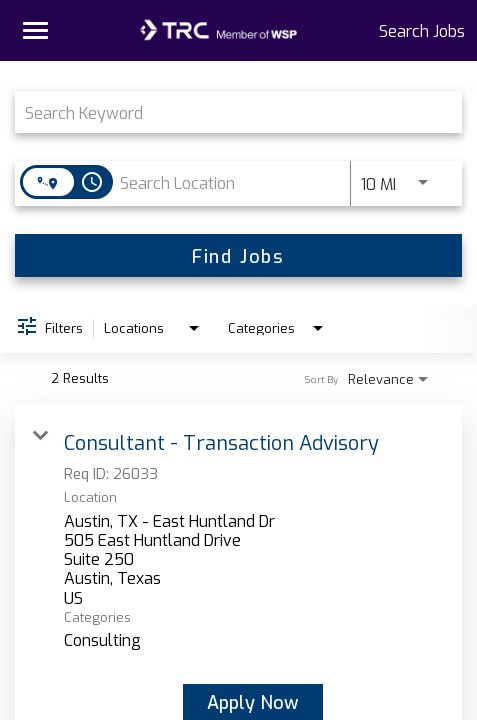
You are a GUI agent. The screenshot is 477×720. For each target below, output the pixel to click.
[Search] (238, 255)
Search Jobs (422, 30)
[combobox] (228, 111)
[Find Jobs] (238, 255)
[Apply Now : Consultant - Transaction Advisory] (253, 702)
